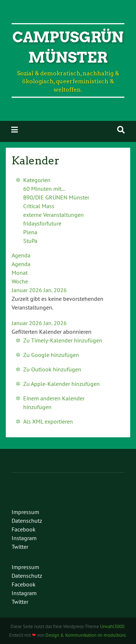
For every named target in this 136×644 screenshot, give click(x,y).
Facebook (24, 529)
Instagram (24, 538)
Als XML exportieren (48, 421)
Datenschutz (27, 521)
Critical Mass (39, 206)
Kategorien (37, 180)
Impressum (25, 512)
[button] (51, 332)
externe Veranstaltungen (53, 215)
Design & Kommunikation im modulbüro (86, 635)
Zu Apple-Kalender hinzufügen (61, 384)
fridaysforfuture (42, 223)
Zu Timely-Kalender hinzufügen (63, 340)
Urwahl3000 (112, 626)
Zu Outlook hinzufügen (52, 369)
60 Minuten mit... (44, 189)
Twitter (20, 547)
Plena (30, 232)
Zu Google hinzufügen (51, 355)
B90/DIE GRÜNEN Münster (56, 197)
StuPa (30, 241)
